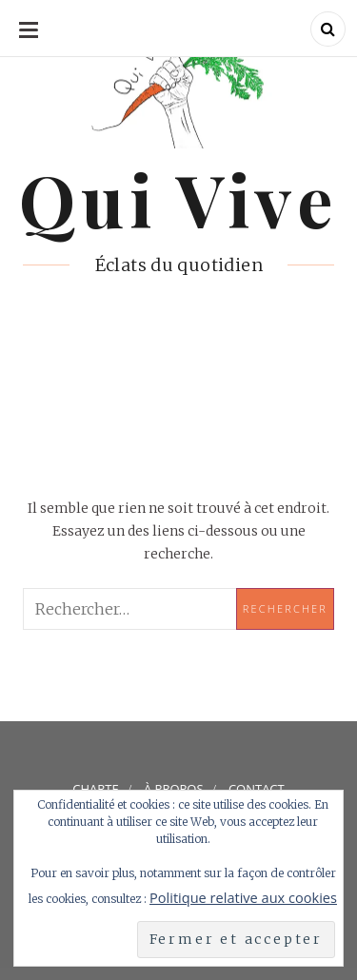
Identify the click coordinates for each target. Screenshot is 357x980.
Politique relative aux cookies (243, 897)
